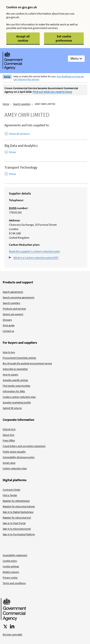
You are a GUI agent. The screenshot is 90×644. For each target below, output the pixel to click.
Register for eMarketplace (16, 501)
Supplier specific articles (15, 380)
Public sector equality (14, 452)
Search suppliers (22, 104)
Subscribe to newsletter (15, 369)
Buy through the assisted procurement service (27, 363)
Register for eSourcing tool (17, 518)
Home (6, 104)
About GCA (8, 435)
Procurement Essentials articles (19, 358)
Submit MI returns (12, 408)
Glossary (7, 320)
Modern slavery (11, 572)
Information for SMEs (14, 391)
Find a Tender (10, 495)
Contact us (8, 331)
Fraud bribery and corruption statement (24, 446)
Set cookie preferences (64, 38)
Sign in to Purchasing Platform (19, 534)
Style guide (9, 325)
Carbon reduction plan (15, 468)
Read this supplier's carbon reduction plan (34, 251)
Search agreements (13, 292)
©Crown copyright (12, 634)
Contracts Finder (12, 490)
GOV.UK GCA (9, 429)
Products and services (14, 309)
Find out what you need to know (52, 92)
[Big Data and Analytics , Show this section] (46, 149)
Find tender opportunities (16, 386)
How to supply (10, 375)
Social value (9, 463)
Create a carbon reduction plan (19, 397)
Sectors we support (13, 314)
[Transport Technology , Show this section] (46, 171)
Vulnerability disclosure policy (19, 457)
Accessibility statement (15, 555)
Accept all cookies (23, 38)
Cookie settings (11, 566)
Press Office (9, 440)
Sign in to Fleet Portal (14, 523)
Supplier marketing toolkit (17, 402)
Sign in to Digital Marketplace (18, 512)
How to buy (9, 352)
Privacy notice (10, 578)
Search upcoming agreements (19, 297)
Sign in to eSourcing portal (17, 529)
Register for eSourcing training (19, 506)
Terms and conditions (14, 583)
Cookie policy (10, 561)
